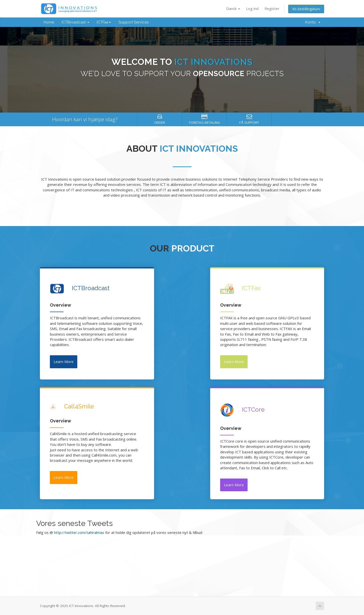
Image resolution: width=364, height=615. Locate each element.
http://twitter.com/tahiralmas (79, 532)
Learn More (64, 362)
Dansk (233, 8)
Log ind (252, 8)
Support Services (134, 22)
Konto (313, 22)
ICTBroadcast (75, 22)
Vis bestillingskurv (306, 9)
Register (272, 8)
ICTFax (104, 22)
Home (49, 22)
